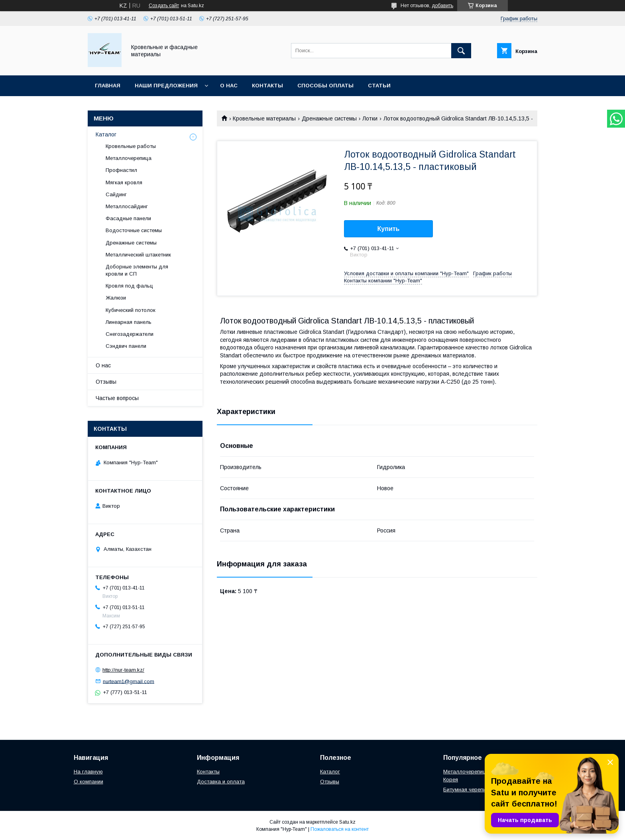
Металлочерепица (129, 158)
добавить (442, 6)
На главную (88, 772)
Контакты (267, 86)
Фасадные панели (128, 218)
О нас (229, 86)
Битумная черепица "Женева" (480, 790)
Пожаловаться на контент (340, 829)
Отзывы (106, 382)
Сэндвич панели (126, 346)
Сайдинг (116, 194)
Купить (389, 229)
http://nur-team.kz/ (123, 670)
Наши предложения (166, 86)
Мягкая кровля (124, 182)
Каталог (106, 134)
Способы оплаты (325, 86)
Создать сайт (164, 6)
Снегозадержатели (130, 334)
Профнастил (121, 170)
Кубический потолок (131, 310)
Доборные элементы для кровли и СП (137, 270)
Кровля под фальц (129, 286)
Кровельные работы (131, 146)
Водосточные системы (134, 230)
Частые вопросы (117, 398)
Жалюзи (116, 298)
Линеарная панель (129, 322)
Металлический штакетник (138, 255)
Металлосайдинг (127, 206)
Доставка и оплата (221, 782)
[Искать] (461, 51)
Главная (108, 86)
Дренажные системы (329, 118)
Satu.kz (347, 822)
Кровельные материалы (264, 118)
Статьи (379, 86)
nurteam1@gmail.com (129, 681)
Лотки (370, 118)
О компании (88, 782)
